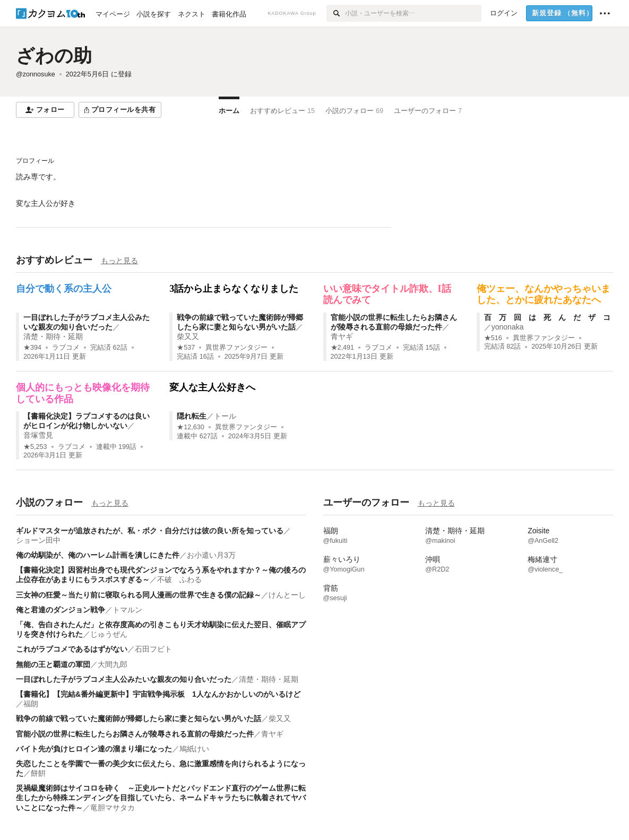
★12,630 (191, 427)
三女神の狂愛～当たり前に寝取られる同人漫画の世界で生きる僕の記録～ (139, 595)
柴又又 (188, 336)
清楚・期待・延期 (53, 336)
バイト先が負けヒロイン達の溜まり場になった (94, 749)
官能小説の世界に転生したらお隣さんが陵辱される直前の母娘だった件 (135, 734)
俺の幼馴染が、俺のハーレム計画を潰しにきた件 (98, 555)
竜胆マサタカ (113, 808)
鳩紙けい (194, 749)
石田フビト (153, 649)
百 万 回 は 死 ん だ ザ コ (547, 317)
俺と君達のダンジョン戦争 (61, 610)
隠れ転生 (192, 416)
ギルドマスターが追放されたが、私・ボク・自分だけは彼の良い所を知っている (150, 531)
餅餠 (38, 773)
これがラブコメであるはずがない (72, 649)
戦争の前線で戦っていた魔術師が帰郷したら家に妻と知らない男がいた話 (139, 718)
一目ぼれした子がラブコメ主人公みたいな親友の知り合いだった (124, 679)
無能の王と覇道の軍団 (53, 664)
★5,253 (35, 447)
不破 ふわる (179, 579)
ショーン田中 (38, 540)
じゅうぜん (109, 634)
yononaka (508, 327)
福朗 (31, 704)
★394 (32, 348)
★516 (493, 338)
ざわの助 (54, 55)
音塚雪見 (38, 435)
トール (225, 416)
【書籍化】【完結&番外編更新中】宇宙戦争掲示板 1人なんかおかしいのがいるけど (158, 694)
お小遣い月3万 (211, 555)
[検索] (336, 13)
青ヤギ (342, 336)
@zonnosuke (36, 74)
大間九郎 (113, 664)
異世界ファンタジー (236, 348)
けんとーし (287, 595)
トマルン (127, 610)
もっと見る (119, 261)
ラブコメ (66, 348)
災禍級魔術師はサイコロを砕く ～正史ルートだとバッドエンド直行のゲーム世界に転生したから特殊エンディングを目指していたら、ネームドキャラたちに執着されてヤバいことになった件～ (161, 798)
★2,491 (343, 348)
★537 (186, 348)
